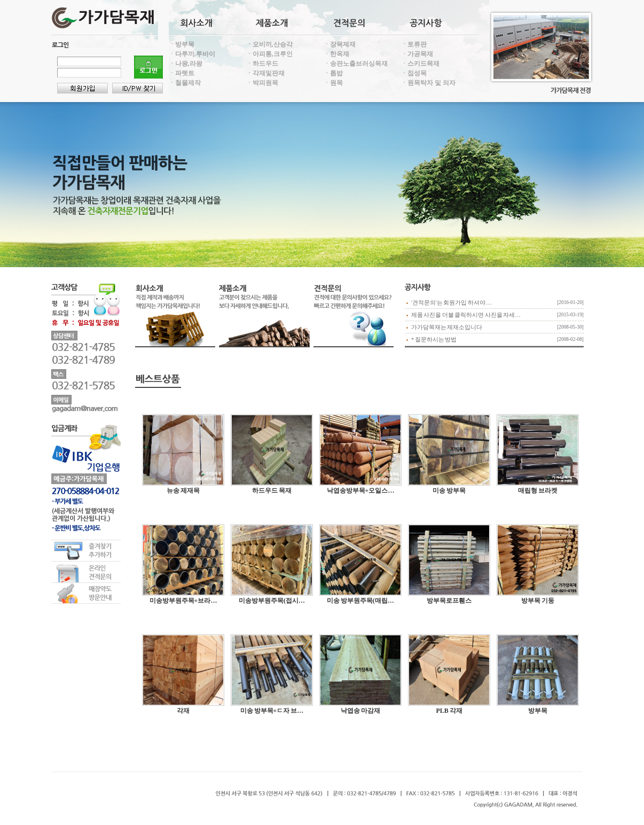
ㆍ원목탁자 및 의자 (428, 83)
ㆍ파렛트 (182, 73)
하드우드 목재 (272, 491)
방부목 (538, 711)
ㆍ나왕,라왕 (186, 64)
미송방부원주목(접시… (272, 601)
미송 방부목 (449, 491)
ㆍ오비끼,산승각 (269, 44)
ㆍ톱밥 (333, 73)
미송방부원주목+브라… (183, 601)
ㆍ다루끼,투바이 (192, 54)
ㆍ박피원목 (262, 83)
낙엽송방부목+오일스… (361, 491)
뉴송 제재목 (183, 491)
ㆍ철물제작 (185, 83)
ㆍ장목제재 (340, 44)
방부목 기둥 (538, 601)
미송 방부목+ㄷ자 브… (272, 711)
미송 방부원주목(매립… (360, 601)
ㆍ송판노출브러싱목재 (356, 64)
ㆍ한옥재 (336, 54)
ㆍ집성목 (414, 73)
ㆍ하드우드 (262, 64)
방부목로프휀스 (449, 601)
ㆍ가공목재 (417, 54)
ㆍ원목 (333, 83)
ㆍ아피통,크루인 (269, 54)
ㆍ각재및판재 (265, 73)
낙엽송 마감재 (360, 711)
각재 (183, 711)
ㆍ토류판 (414, 44)
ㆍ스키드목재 (420, 64)
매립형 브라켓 (538, 491)
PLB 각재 (449, 711)
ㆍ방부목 (182, 44)
